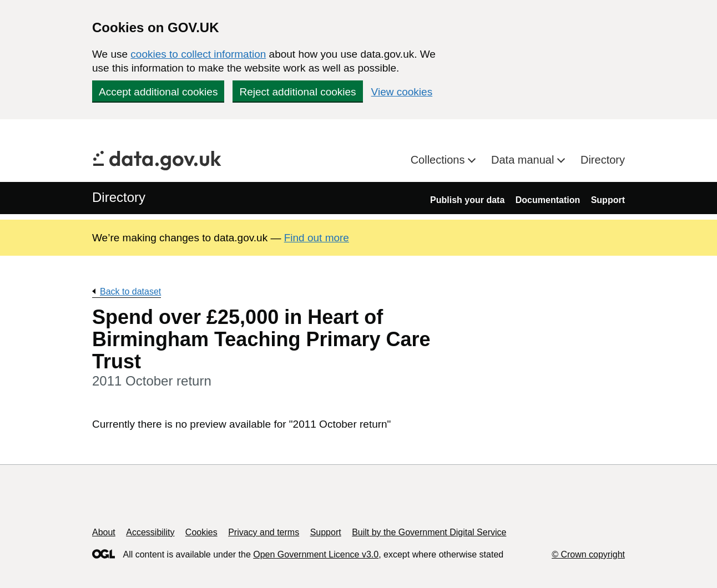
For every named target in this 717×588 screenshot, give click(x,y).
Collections (439, 160)
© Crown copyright (588, 554)
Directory (603, 160)
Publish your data (467, 200)
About (104, 532)
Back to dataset (130, 292)
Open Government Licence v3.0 (316, 554)
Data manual (524, 160)
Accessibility (150, 532)
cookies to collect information (198, 54)
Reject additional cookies (297, 92)
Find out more (317, 238)
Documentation (548, 200)
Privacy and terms (264, 532)
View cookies (402, 92)
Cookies (201, 532)
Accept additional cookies (158, 92)
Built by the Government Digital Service (429, 532)
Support (608, 200)
